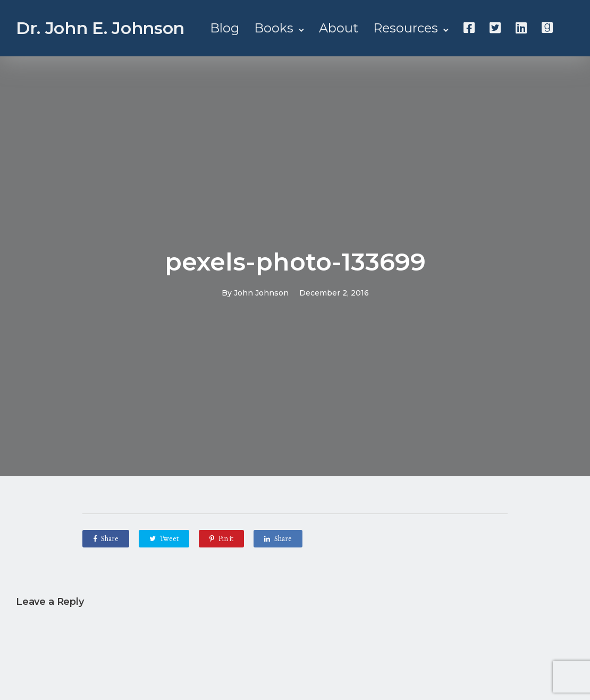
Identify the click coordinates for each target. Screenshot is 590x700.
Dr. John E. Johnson (100, 28)
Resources (406, 28)
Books (274, 28)
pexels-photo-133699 (295, 262)
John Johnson (261, 293)
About (339, 28)
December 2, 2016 (334, 293)
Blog (225, 28)
